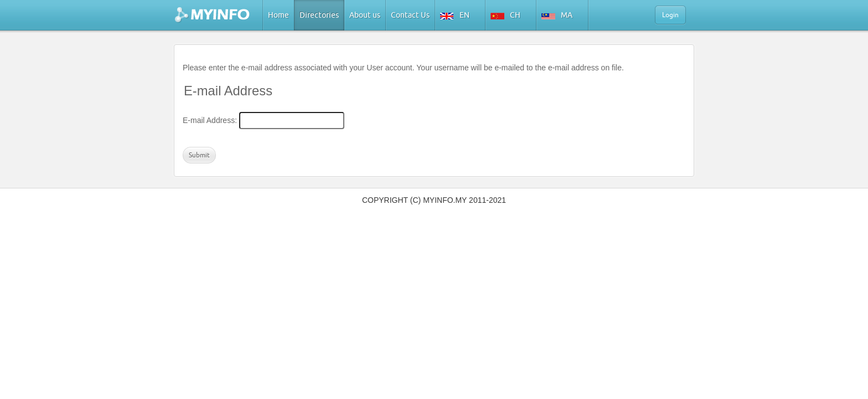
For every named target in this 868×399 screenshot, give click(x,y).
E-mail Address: (210, 120)
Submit (199, 155)
